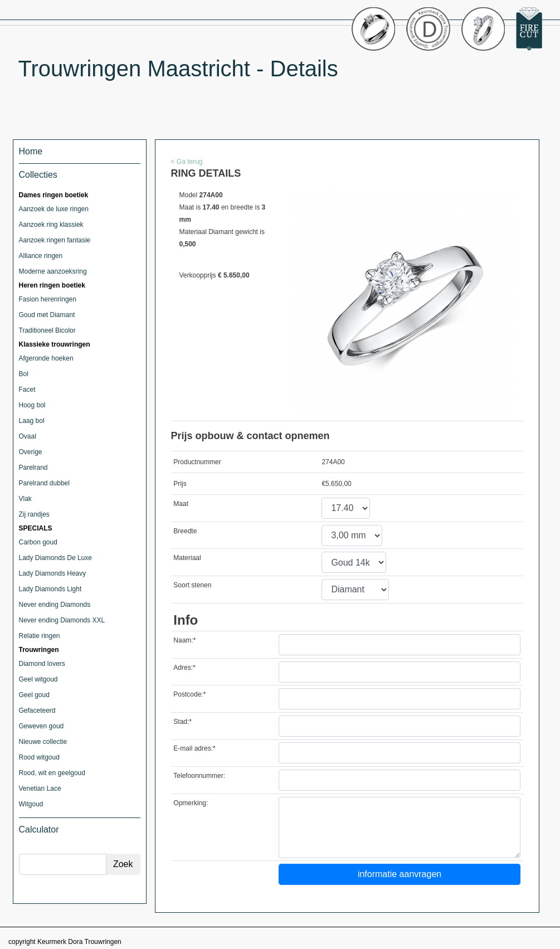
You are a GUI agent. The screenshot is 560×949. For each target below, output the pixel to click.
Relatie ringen (40, 636)
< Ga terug (187, 162)
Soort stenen (192, 585)
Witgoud (31, 804)
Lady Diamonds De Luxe (55, 558)
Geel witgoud (38, 679)
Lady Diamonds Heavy (53, 573)
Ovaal (28, 436)
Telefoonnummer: (199, 776)
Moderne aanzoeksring (53, 271)
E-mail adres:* (194, 748)
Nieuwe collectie (43, 742)
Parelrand (33, 468)
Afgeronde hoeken (46, 358)
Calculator (39, 829)
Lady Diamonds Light (50, 589)
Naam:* (184, 640)
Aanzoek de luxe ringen (54, 209)
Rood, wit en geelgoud (52, 773)
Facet (27, 390)
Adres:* (184, 668)
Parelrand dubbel (44, 483)
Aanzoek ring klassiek (51, 225)
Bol (24, 374)
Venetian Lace (40, 789)
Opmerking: (191, 803)
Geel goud (34, 695)
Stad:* (182, 722)
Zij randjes (34, 514)
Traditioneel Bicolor (47, 330)
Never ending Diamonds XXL (62, 620)
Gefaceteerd (37, 710)
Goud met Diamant (47, 315)
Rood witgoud (39, 757)
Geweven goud (42, 726)
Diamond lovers (42, 664)
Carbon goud (38, 542)
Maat (181, 504)
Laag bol (32, 421)
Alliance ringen (41, 256)
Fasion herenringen (48, 299)
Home (31, 151)
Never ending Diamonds (55, 605)
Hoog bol (32, 405)
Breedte (185, 531)
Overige (31, 452)
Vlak (25, 499)
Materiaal (187, 558)
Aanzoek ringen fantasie (55, 240)
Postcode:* (189, 694)
